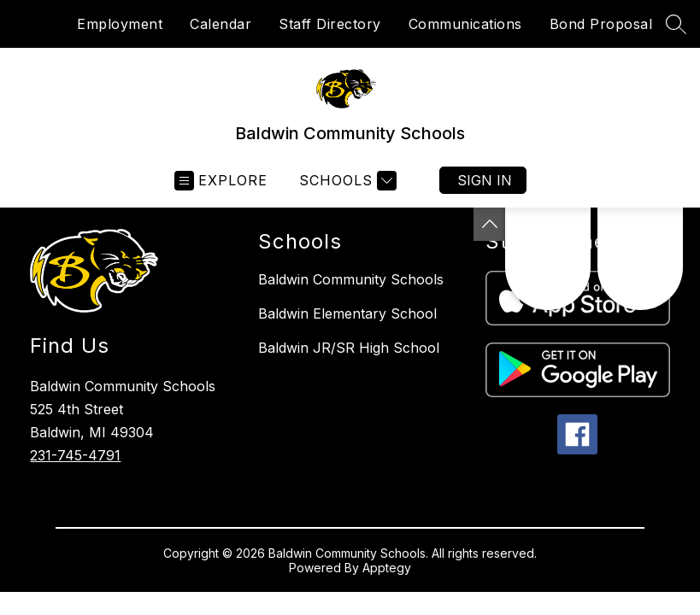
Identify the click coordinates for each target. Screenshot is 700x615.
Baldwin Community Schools (351, 279)
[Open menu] (221, 181)
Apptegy (387, 568)
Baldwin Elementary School (347, 313)
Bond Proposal (601, 24)
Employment (120, 24)
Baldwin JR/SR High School (349, 348)
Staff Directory (330, 24)
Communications (465, 24)
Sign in (485, 180)
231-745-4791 (75, 455)
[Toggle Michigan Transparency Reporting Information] (490, 224)
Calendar (221, 24)
